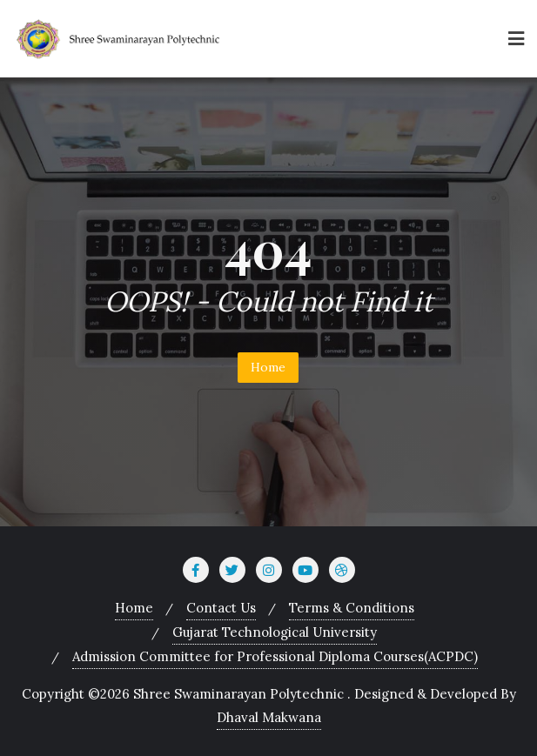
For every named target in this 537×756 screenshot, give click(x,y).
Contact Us (221, 608)
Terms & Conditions (352, 608)
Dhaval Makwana (269, 717)
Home (268, 367)
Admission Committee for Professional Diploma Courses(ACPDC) (275, 656)
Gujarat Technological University (275, 632)
